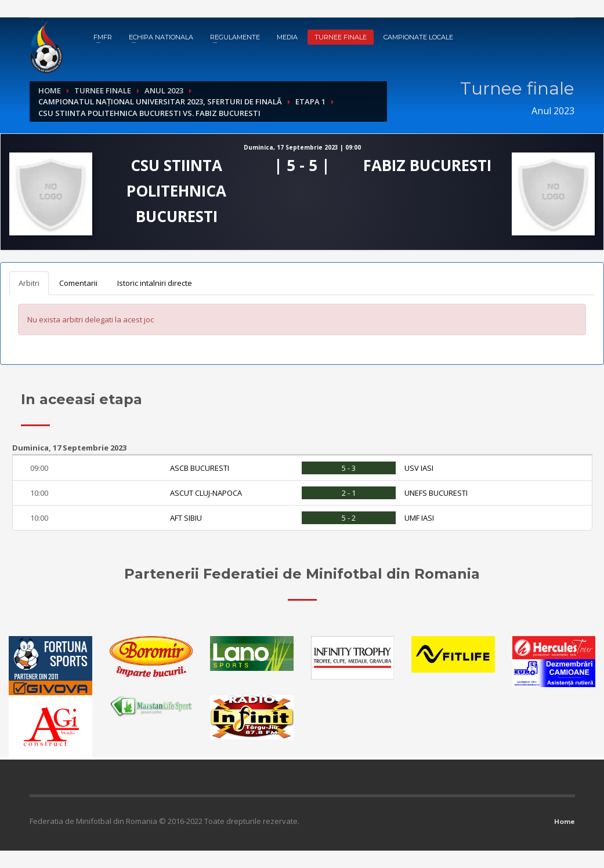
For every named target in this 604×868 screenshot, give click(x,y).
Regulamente (235, 37)
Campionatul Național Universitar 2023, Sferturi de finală (160, 101)
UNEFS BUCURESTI (436, 493)
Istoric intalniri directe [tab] (155, 283)
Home (50, 90)
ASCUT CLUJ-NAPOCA (206, 493)
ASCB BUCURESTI (200, 468)
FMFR (103, 37)
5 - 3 (349, 468)
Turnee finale (341, 37)
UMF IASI (419, 518)
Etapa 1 (310, 101)
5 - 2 (349, 518)
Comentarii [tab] (78, 283)
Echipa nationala (161, 37)
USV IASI (419, 468)
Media (287, 37)
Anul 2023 (164, 90)
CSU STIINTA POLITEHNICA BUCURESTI (176, 191)
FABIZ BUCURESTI (427, 165)
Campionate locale (418, 37)
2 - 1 (349, 493)
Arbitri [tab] (29, 283)
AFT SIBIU (186, 518)
